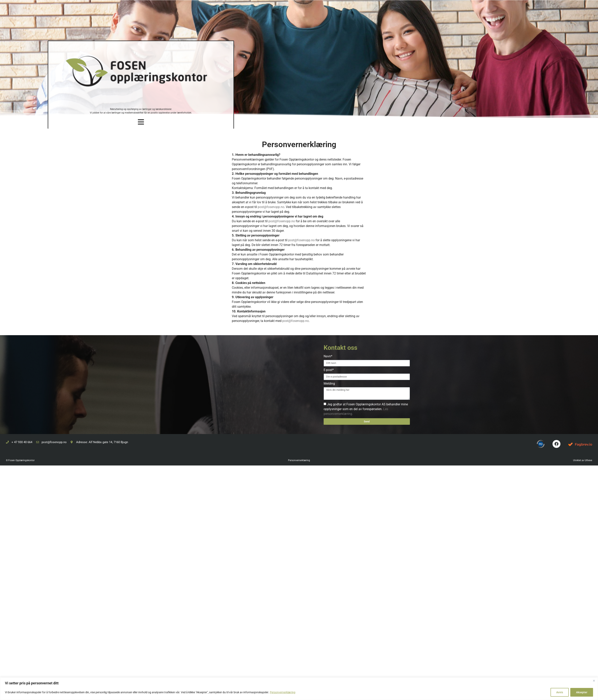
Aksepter (582, 692)
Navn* (328, 356)
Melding (329, 384)
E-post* (329, 370)
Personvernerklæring (283, 692)
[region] (299, 689)
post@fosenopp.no (271, 207)
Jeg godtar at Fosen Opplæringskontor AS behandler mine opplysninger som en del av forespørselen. (366, 409)
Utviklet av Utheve (583, 460)
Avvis (560, 692)
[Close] (594, 681)
